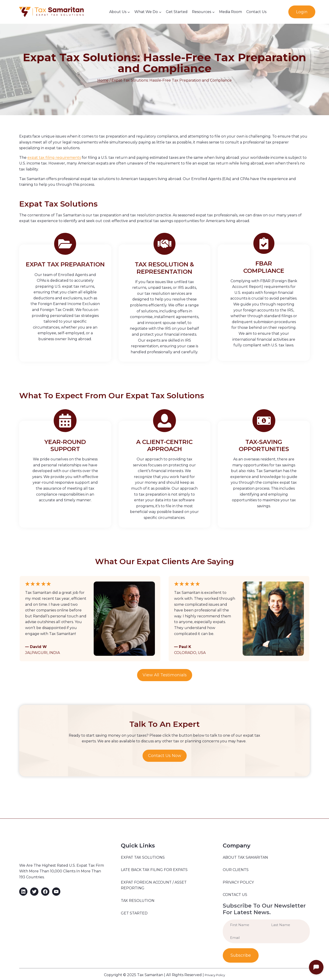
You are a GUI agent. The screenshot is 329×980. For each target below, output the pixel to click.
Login (302, 12)
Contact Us (256, 12)
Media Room (231, 12)
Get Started (177, 12)
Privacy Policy (215, 973)
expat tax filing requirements (54, 158)
